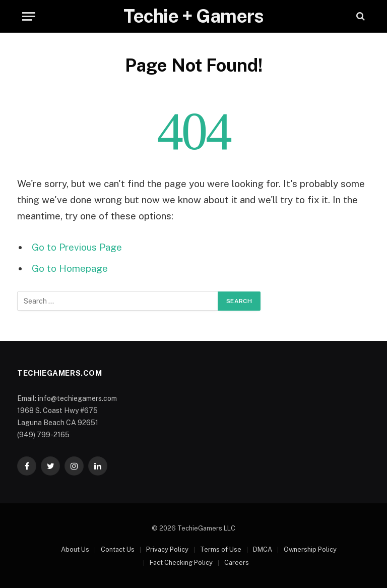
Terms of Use (221, 549)
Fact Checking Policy (181, 563)
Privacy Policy (167, 549)
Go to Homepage (70, 268)
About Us (75, 549)
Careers (237, 563)
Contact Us (118, 549)
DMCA (263, 549)
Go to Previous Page (77, 247)
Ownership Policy (310, 549)
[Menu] (29, 16)
